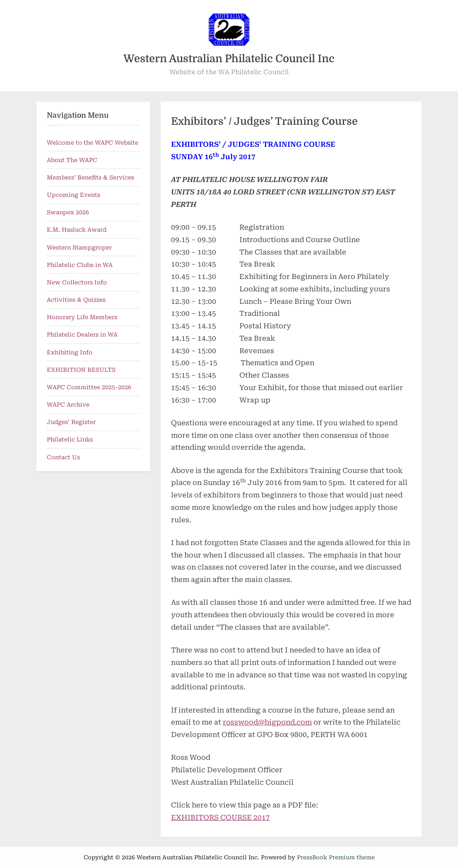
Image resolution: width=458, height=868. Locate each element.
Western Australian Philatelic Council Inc (229, 59)
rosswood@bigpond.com (267, 722)
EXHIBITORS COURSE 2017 (221, 817)
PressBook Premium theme (336, 857)
